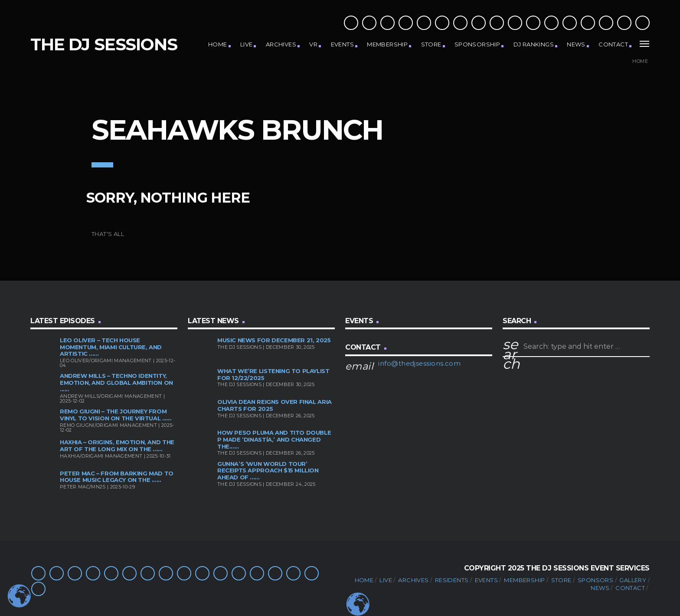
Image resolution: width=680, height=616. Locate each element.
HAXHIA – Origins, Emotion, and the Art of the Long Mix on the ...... (117, 446)
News (576, 44)
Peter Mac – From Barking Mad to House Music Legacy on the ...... (117, 477)
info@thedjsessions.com (419, 363)
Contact (613, 44)
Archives (281, 44)
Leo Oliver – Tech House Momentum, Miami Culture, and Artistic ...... (111, 347)
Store (431, 44)
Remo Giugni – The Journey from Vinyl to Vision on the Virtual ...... (116, 415)
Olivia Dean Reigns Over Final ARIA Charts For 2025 (275, 405)
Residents (452, 580)
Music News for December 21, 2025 (274, 340)
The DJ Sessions (104, 44)
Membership (387, 44)
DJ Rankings (534, 44)
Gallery (633, 580)
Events (342, 44)
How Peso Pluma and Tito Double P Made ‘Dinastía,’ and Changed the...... (274, 439)
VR (313, 44)
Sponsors (595, 580)
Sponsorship (477, 44)
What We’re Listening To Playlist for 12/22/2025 (273, 374)
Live (247, 44)
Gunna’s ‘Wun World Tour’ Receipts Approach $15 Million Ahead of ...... (268, 470)
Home (218, 44)
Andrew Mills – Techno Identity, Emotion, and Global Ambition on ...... (116, 382)
